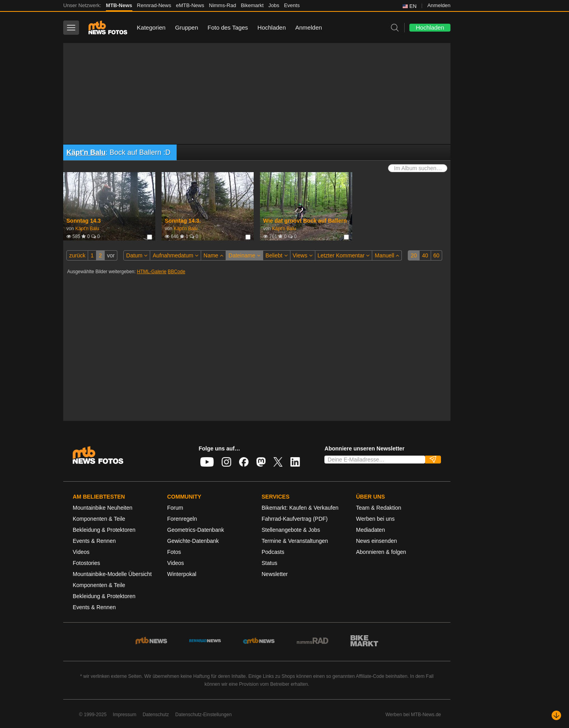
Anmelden (439, 5)
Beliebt (277, 255)
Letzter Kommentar (344, 255)
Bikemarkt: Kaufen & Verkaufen (300, 508)
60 (437, 255)
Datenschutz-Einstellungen (204, 715)
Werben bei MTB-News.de (414, 715)
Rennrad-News (154, 5)
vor (111, 255)
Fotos (174, 552)
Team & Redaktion (379, 508)
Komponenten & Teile (99, 519)
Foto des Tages (228, 27)
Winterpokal (182, 574)
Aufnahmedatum (175, 255)
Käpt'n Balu (86, 152)
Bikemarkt (252, 5)
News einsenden (377, 541)
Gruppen (187, 27)
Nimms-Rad (223, 5)
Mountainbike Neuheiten (103, 508)
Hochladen (272, 27)
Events (292, 5)
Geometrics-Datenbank (196, 530)
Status (269, 563)
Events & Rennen (94, 541)
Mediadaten (370, 530)
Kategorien (151, 27)
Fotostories (86, 563)
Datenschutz (156, 715)
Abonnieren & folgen (381, 552)
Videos (81, 552)
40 (425, 255)
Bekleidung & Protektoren (104, 530)
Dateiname (244, 255)
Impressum (125, 715)
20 (414, 255)
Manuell (387, 255)
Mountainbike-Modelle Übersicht (112, 574)
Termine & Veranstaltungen (295, 541)
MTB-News (119, 5)
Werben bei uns (375, 519)
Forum (175, 508)
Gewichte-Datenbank (193, 541)
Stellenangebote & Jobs (291, 530)
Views (303, 255)
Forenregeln (182, 519)
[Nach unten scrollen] (556, 715)
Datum (137, 255)
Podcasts (273, 552)
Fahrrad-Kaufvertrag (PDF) (295, 519)
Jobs (274, 5)
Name (213, 255)
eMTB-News (190, 5)
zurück (77, 255)
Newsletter (275, 574)
